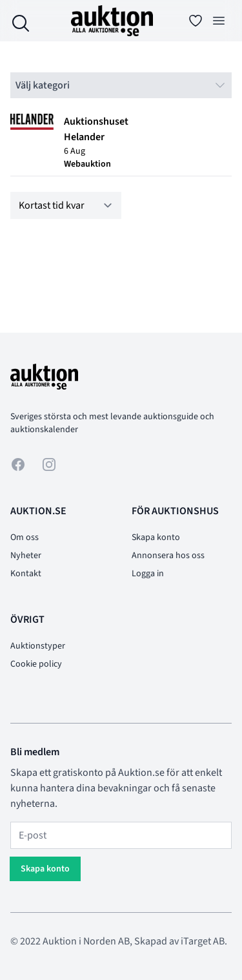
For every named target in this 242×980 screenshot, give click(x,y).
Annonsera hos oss (168, 556)
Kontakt (26, 574)
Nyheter (26, 556)
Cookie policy (36, 664)
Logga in (148, 574)
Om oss (25, 537)
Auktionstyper (38, 646)
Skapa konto (156, 537)
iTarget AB (203, 941)
